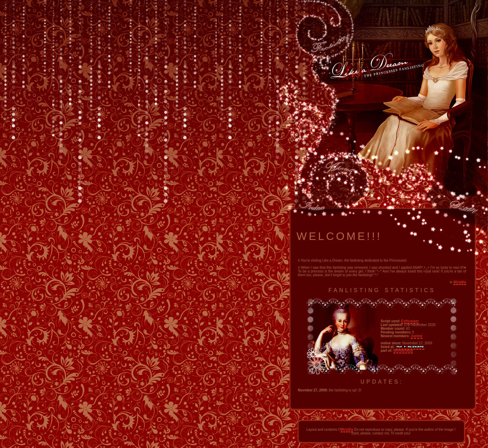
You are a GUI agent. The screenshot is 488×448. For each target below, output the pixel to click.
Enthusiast (410, 321)
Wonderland (403, 351)
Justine (417, 336)
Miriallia (460, 282)
